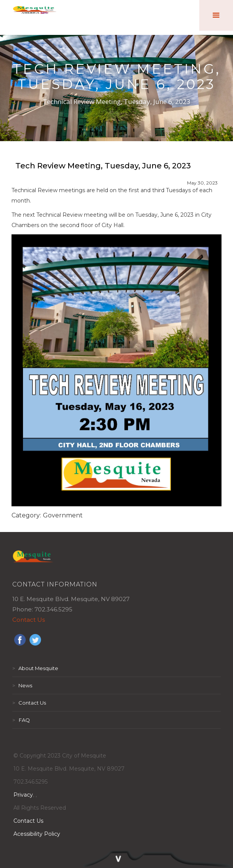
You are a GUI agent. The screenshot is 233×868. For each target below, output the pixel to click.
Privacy (23, 795)
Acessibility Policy (37, 834)
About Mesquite (35, 668)
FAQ (21, 720)
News (22, 685)
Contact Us (29, 620)
